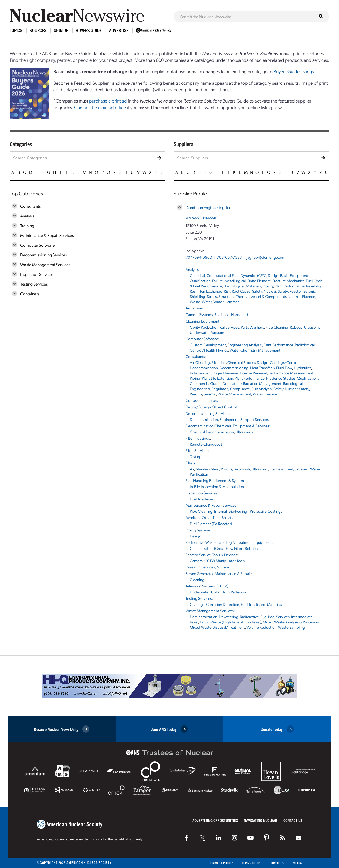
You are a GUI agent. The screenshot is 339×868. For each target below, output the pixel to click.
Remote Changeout (206, 444)
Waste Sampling (291, 627)
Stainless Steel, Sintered (289, 469)
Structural (226, 296)
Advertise (119, 30)
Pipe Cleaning (277, 327)
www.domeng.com (201, 217)
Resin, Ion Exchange (206, 291)
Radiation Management (262, 383)
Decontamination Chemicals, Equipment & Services (227, 426)
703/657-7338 (229, 257)
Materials (253, 286)
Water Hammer (226, 302)
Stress (212, 296)
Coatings (197, 604)
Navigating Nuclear (261, 820)
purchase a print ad (108, 101)
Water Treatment (267, 394)
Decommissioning (234, 368)
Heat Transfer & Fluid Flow (271, 368)
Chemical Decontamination (212, 432)
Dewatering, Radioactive (239, 617)
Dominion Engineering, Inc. (209, 207)
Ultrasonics (244, 432)
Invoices (277, 863)
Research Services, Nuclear (207, 567)
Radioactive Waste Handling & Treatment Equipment (229, 542)
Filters (190, 463)
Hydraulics (302, 368)
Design (196, 536)
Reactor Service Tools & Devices (211, 555)
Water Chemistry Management (255, 350)
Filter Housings (198, 438)
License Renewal (253, 373)
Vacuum (218, 332)
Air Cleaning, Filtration (208, 362)
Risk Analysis (262, 389)
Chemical (197, 275)
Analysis (27, 216)
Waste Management (234, 394)
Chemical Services (224, 327)
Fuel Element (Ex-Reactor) (211, 524)
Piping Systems (198, 530)
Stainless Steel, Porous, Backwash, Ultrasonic (232, 469)
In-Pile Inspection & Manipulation (217, 486)
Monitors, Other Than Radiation (211, 517)
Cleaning (197, 580)
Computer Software (37, 245)
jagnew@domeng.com (265, 257)
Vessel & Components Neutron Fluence (283, 296)
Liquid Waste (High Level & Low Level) (230, 622)
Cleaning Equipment (202, 321)
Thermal (243, 296)
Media (297, 863)
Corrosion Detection (223, 604)
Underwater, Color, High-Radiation (218, 592)
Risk (227, 291)
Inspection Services (37, 274)
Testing (196, 456)
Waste (195, 302)
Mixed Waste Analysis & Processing (292, 622)
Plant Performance (290, 286)
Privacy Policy (218, 863)
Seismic (309, 291)
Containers (30, 294)
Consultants (30, 206)
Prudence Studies (281, 378)
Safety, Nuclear (264, 291)
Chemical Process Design (248, 362)
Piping (268, 286)
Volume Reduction (261, 627)
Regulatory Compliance (231, 389)
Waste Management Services (45, 264)
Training (27, 225)
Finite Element (259, 281)
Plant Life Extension (217, 378)
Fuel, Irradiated (202, 499)
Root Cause (241, 291)
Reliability (314, 286)
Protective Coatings (266, 511)
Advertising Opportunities (215, 820)
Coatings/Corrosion (286, 362)
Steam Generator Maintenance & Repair (218, 573)
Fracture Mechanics (288, 281)
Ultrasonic (312, 327)
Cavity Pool (199, 327)
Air (192, 469)
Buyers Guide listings (294, 71)
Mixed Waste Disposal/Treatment (217, 627)
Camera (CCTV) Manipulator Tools (217, 561)
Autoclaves (195, 308)
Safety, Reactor (290, 291)
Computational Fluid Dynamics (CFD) (236, 275)
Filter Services (197, 450)
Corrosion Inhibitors (202, 400)
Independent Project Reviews (214, 373)
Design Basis (278, 275)
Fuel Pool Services (275, 617)
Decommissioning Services (43, 255)
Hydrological (234, 286)
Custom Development (208, 345)
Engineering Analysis (245, 345)
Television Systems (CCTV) (207, 586)
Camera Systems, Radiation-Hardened (217, 314)
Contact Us (293, 820)
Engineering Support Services (244, 419)
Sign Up (61, 30)
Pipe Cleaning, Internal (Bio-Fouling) (219, 511)
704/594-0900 (199, 257)
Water (207, 302)
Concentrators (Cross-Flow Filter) (217, 548)
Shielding (197, 296)
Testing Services (34, 284)
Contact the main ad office (100, 107)
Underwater (200, 332)
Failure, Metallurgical (229, 281)
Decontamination (204, 368)
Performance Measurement (291, 373)
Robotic (296, 327)
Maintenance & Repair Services (47, 235)
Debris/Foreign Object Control (211, 407)
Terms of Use (250, 863)
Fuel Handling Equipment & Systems (215, 480)
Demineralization (204, 617)
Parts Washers (252, 327)
